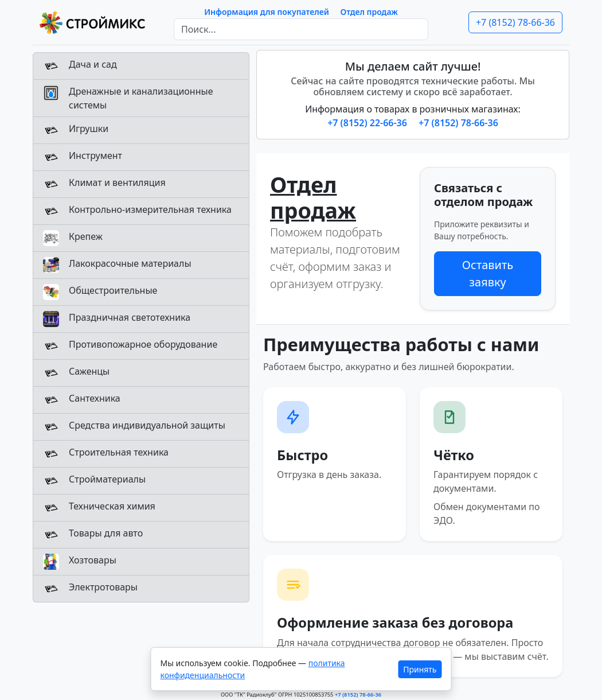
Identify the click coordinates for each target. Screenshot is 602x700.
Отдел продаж (369, 12)
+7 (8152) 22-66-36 (368, 123)
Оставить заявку (488, 273)
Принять (420, 669)
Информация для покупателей (267, 12)
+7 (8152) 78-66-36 (515, 22)
